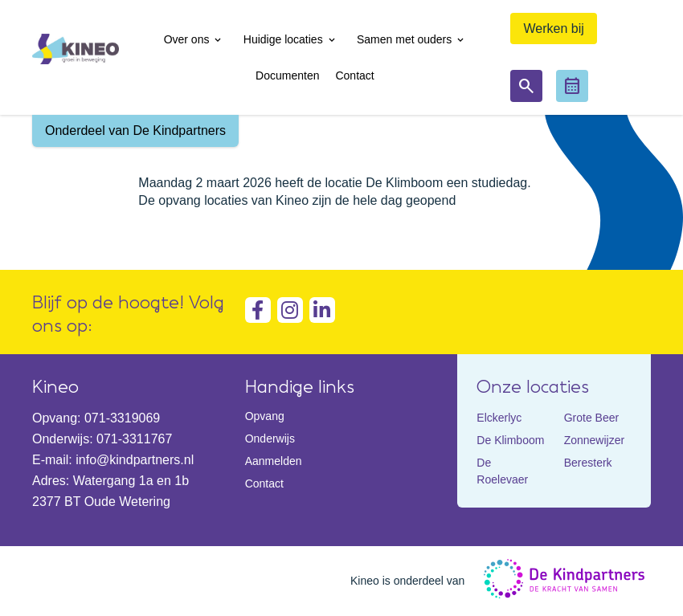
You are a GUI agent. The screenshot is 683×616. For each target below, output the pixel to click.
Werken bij (553, 29)
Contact (264, 483)
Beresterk (588, 463)
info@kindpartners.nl (135, 460)
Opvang (265, 416)
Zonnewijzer (594, 440)
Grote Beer (591, 418)
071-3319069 (122, 418)
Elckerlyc (499, 418)
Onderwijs (270, 439)
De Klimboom (510, 440)
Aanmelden (274, 461)
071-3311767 (134, 439)
